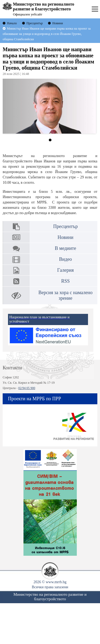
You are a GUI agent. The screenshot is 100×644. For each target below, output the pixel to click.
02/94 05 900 (27, 388)
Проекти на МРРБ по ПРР (35, 399)
